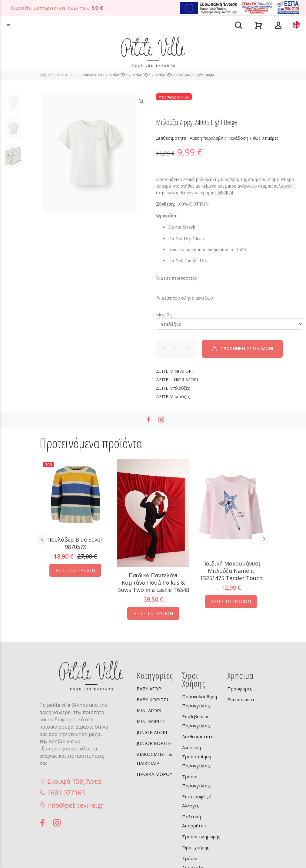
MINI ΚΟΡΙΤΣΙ (152, 721)
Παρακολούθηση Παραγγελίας (200, 701)
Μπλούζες (118, 75)
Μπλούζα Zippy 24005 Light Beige (185, 75)
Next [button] (264, 539)
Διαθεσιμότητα (198, 736)
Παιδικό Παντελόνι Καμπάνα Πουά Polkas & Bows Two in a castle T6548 (153, 583)
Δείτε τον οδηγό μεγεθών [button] (185, 298)
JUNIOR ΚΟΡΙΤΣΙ (155, 743)
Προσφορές (240, 689)
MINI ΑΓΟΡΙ (66, 75)
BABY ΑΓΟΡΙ (150, 689)
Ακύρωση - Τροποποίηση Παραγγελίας (197, 756)
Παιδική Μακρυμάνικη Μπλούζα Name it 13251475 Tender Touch (231, 571)
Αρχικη (45, 75)
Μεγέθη (164, 315)
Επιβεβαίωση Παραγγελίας (196, 721)
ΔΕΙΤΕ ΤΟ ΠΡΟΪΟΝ (75, 570)
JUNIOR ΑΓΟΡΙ (92, 75)
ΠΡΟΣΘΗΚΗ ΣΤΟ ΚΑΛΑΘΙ (243, 349)
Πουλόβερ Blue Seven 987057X (75, 543)
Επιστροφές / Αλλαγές (196, 801)
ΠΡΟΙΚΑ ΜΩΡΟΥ (155, 774)
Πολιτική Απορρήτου (194, 821)
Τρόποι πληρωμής (201, 836)
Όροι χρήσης (196, 847)
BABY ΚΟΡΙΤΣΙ (152, 699)
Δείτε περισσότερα (177, 278)
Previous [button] (42, 539)
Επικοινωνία (241, 699)
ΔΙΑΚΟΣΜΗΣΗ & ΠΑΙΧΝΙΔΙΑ (155, 759)
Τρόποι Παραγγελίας (196, 781)
